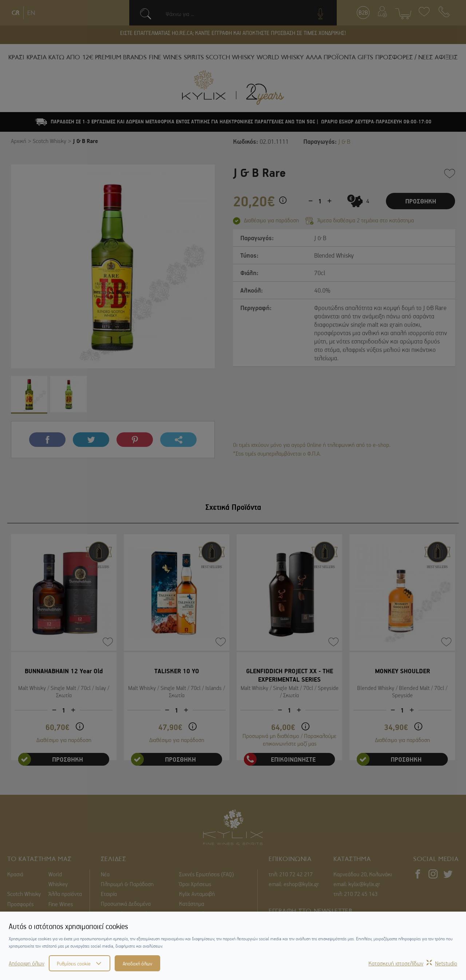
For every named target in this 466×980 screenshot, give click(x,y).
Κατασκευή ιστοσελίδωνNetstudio (413, 963)
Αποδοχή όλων (137, 963)
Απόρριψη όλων (27, 963)
